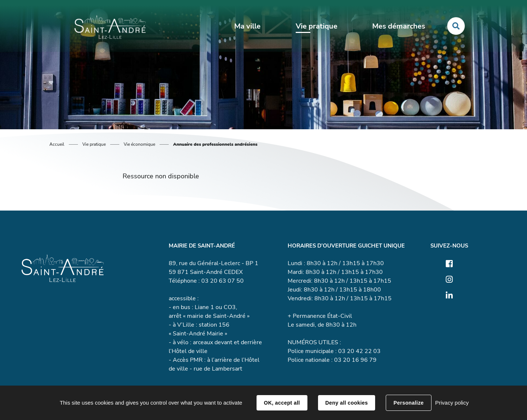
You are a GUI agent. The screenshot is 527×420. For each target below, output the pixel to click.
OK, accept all (282, 403)
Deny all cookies (347, 403)
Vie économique (139, 144)
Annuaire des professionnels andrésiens (215, 144)
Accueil (57, 144)
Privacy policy (452, 403)
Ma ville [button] (247, 26)
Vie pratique (94, 144)
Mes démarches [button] (399, 26)
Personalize (408, 403)
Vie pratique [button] (317, 26)
